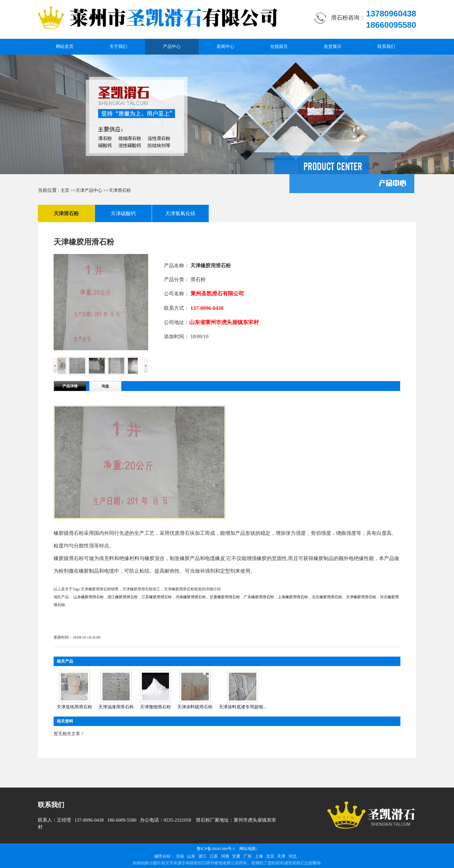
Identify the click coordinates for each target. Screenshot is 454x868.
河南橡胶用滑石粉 (191, 597)
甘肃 (236, 856)
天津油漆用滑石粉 (116, 707)
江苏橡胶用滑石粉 (157, 597)
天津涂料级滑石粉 (195, 707)
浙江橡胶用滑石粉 (123, 597)
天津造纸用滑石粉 (74, 707)
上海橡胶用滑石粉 (293, 597)
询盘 (105, 386)
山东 (191, 856)
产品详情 (70, 386)
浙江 (202, 856)
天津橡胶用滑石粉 (361, 597)
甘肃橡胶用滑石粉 (225, 597)
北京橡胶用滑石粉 (327, 597)
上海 (259, 856)
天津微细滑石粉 (155, 707)
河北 (293, 856)
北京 (270, 856)
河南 (225, 856)
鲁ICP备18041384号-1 (216, 849)
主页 (65, 190)
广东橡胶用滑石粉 (259, 597)
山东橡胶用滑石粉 (89, 597)
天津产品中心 (89, 190)
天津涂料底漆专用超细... (243, 707)
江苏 (214, 856)
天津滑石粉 (120, 190)
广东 (247, 856)
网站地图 (247, 849)
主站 (180, 856)
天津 (281, 856)
